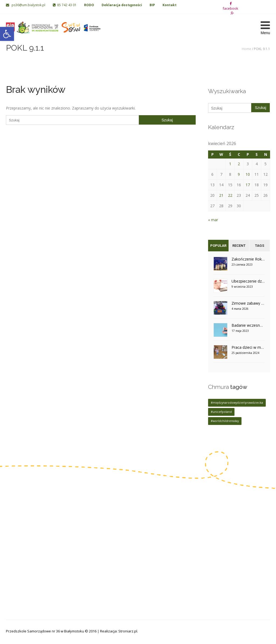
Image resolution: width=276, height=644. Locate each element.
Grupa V (148, 521)
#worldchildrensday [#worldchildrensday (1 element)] (225, 421)
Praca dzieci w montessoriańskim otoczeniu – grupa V (248, 347)
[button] (7, 34)
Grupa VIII (150, 546)
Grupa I (106, 521)
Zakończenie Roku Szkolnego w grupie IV (248, 259)
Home (246, 49)
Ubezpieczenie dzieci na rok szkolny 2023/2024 (248, 281)
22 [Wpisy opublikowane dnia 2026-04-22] (230, 195)
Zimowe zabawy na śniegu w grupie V (248, 303)
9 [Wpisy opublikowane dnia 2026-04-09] (239, 174)
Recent (239, 246)
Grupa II (106, 530)
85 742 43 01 (65, 5)
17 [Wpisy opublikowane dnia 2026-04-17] (248, 185)
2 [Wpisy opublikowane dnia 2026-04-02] (239, 164)
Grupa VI (149, 530)
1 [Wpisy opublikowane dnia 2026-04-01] (230, 164)
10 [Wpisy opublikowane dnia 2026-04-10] (248, 174)
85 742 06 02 (24, 543)
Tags (260, 246)
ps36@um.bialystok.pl (26, 5)
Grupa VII (149, 538)
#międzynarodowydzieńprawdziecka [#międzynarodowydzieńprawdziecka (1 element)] (237, 403)
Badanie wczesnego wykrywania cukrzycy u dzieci (248, 325)
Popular (218, 246)
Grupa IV (107, 546)
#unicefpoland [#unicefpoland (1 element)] (221, 412)
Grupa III (107, 538)
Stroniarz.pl (128, 631)
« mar (213, 220)
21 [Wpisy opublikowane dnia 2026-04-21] (221, 195)
